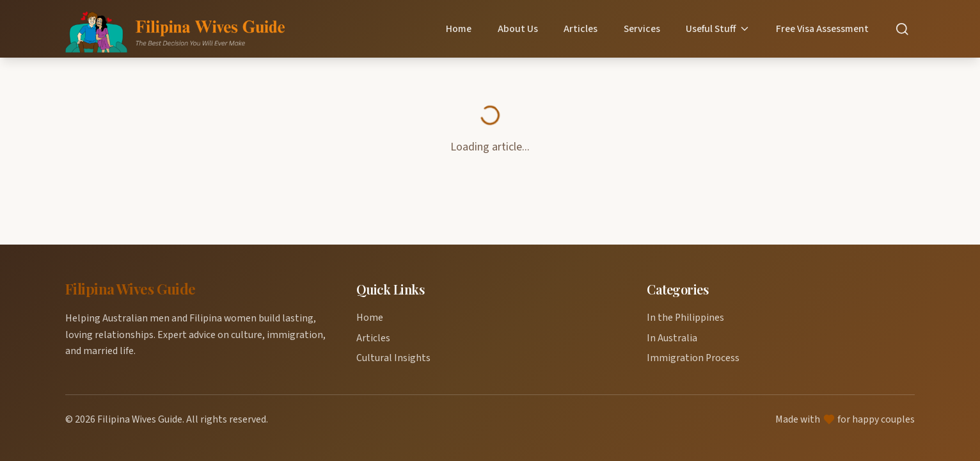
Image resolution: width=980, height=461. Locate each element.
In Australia (672, 338)
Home (459, 29)
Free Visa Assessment (822, 29)
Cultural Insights (393, 358)
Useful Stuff (718, 29)
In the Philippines (685, 318)
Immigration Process (693, 358)
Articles (581, 29)
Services (642, 29)
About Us (518, 29)
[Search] (902, 29)
